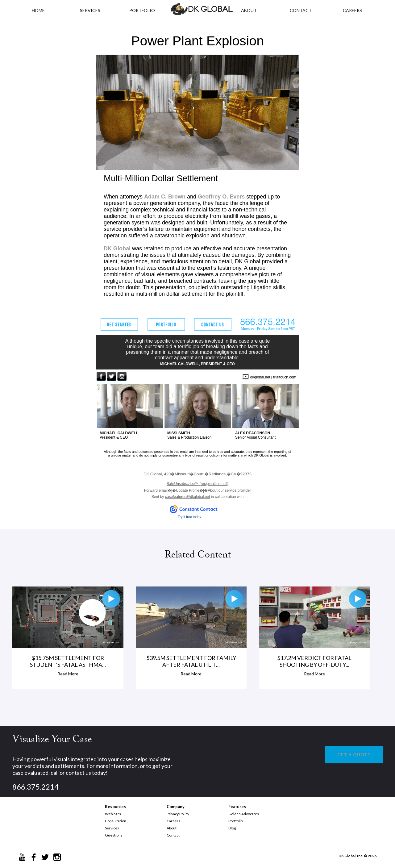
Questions (114, 835)
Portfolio (236, 821)
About (172, 828)
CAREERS (352, 10)
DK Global (117, 248)
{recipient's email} (197, 484)
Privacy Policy (178, 814)
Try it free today (189, 517)
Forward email (156, 490)
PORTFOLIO (142, 10)
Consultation (116, 821)
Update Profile (188, 490)
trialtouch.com (285, 377)
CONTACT (301, 10)
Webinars (113, 814)
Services (90, 10)
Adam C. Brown (165, 197)
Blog (232, 828)
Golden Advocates (244, 814)
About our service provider (229, 490)
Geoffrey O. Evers (221, 197)
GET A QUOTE (354, 755)
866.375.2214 (35, 787)
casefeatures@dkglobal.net (188, 497)
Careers (173, 821)
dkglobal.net (260, 377)
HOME (38, 10)
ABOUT (249, 10)
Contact (173, 835)
